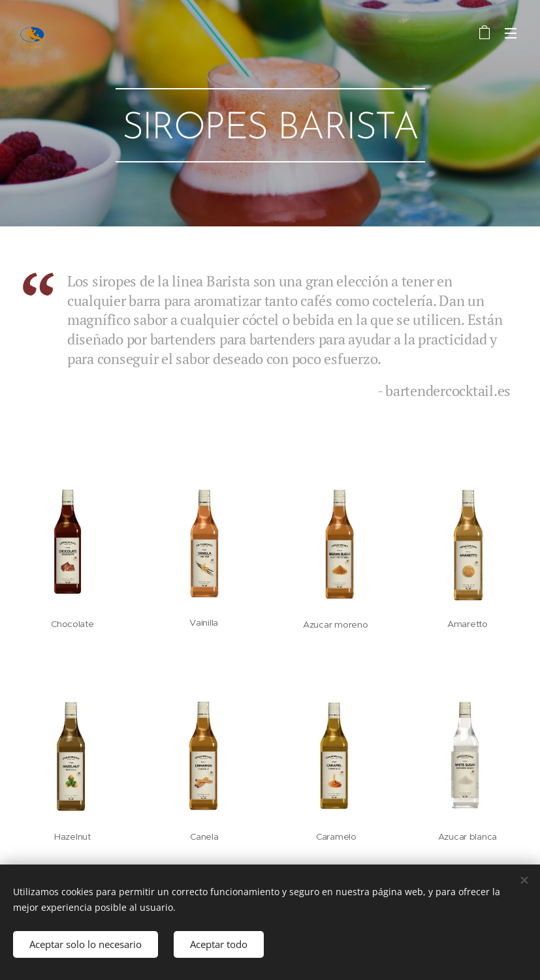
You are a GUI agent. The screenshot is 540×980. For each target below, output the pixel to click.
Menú (511, 33)
